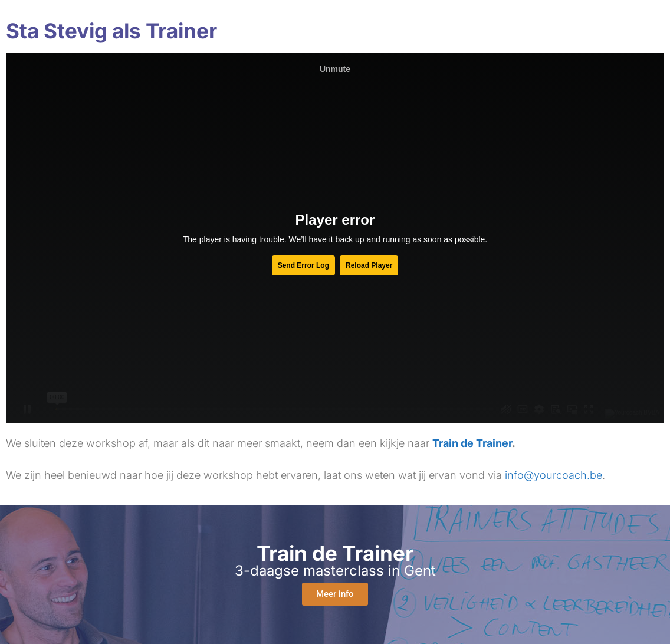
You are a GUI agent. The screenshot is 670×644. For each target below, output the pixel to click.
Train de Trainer (472, 443)
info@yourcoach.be (554, 475)
